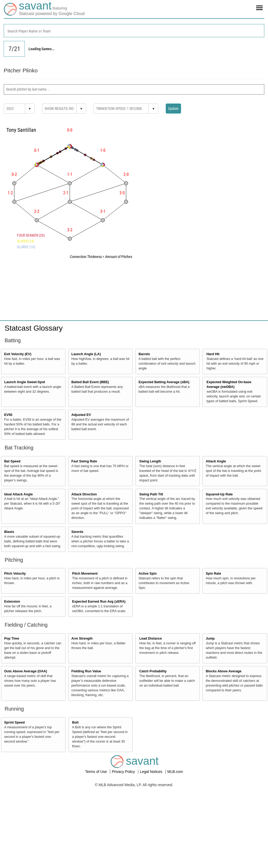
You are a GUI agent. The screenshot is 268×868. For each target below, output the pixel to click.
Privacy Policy (124, 772)
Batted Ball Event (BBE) (90, 382)
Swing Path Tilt (151, 494)
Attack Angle (216, 461)
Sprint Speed (15, 722)
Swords (77, 532)
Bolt (75, 722)
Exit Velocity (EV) (18, 354)
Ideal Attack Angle (19, 494)
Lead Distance (151, 639)
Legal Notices (152, 772)
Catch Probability (153, 671)
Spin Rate (213, 574)
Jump (210, 639)
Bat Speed (12, 461)
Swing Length (150, 461)
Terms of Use (96, 772)
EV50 (8, 415)
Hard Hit (213, 354)
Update (173, 109)
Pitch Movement (85, 574)
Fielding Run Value (86, 671)
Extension (12, 602)
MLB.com (175, 772)
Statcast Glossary (34, 328)
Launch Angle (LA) (86, 354)
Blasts (9, 532)
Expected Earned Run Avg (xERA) (99, 602)
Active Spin (148, 574)
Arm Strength (82, 639)
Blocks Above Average (223, 671)
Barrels (144, 354)
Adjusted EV (81, 415)
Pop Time (12, 639)
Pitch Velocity (15, 574)
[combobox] (134, 31)
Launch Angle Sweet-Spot (25, 382)
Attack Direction (84, 494)
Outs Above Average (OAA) (26, 671)
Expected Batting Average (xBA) (164, 382)
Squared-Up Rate (219, 494)
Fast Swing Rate (84, 461)
